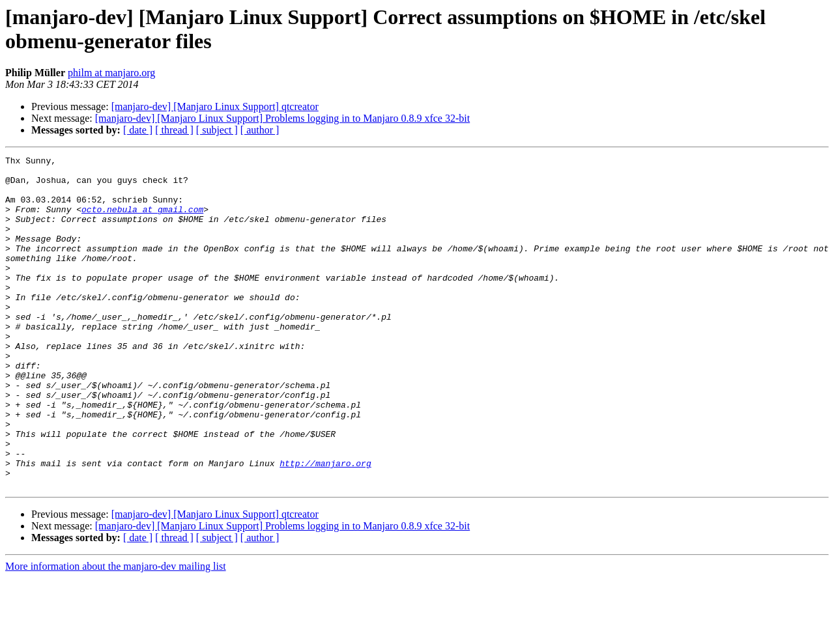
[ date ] (138, 130)
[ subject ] (217, 130)
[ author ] (260, 130)
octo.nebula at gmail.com (142, 221)
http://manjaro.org (325, 525)
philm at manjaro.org (111, 73)
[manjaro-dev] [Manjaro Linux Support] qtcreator (215, 106)
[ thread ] (174, 130)
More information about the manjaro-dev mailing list (116, 633)
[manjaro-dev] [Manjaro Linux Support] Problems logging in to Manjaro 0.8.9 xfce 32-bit (282, 118)
